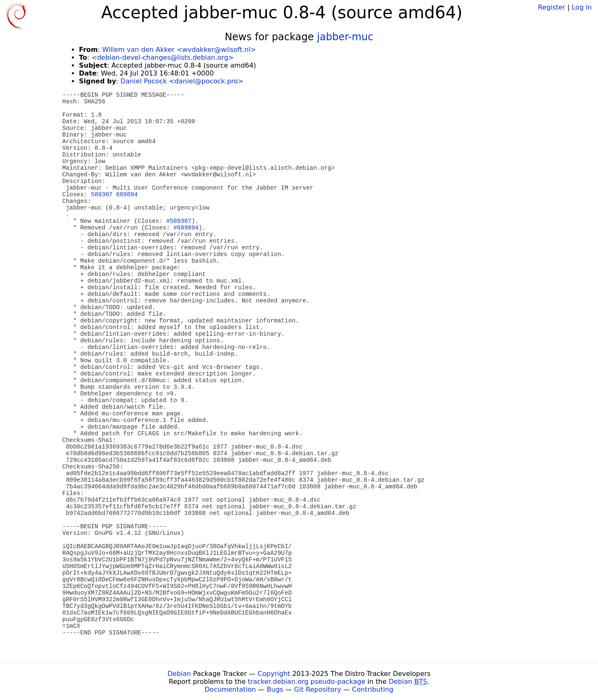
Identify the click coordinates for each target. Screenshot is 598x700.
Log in (582, 7)
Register (551, 7)
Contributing (373, 689)
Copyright (274, 674)
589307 (102, 195)
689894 (127, 195)
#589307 (179, 221)
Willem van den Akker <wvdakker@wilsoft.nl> (179, 50)
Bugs (275, 689)
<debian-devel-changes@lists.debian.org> (163, 57)
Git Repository (317, 689)
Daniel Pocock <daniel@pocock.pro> (182, 81)
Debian (179, 674)
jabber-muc (345, 37)
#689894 (186, 228)
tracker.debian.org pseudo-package (307, 682)
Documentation (230, 689)
